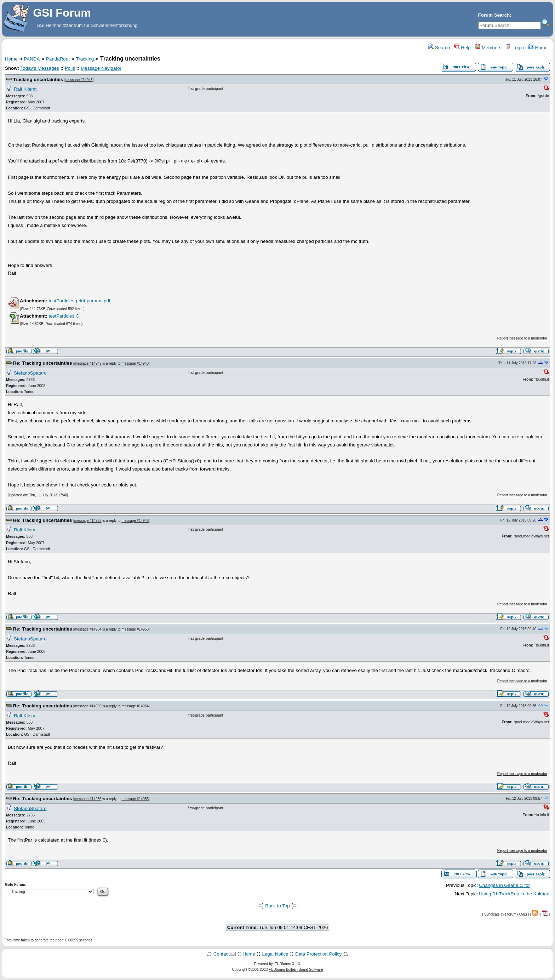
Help (462, 48)
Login (515, 48)
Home (538, 48)
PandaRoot (58, 59)
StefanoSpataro (30, 373)
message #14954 (88, 629)
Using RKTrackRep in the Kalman (514, 894)
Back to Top (277, 906)
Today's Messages (39, 68)
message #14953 (88, 521)
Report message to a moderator (522, 338)
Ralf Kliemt (25, 89)
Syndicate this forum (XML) (506, 914)
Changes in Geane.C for (504, 885)
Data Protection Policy (318, 954)
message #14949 (88, 363)
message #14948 (79, 80)
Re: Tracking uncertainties (43, 363)
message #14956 (88, 799)
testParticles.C (64, 316)
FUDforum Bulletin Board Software (296, 970)
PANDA (32, 59)
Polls (70, 68)
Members (488, 48)
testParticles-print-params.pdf (79, 301)
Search (439, 48)
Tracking (85, 59)
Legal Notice (275, 954)
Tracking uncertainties (38, 79)
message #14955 (88, 706)
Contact (222, 954)
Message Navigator (101, 68)
